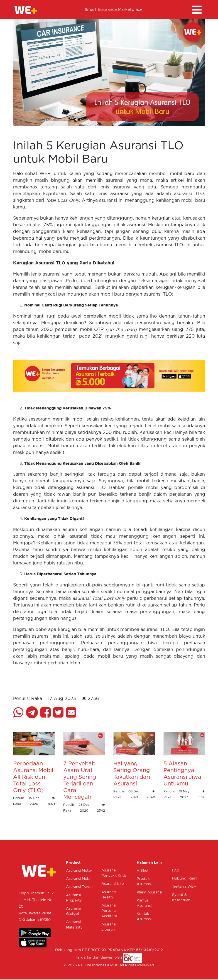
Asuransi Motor (79, 871)
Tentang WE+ (184, 887)
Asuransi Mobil (79, 879)
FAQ (176, 870)
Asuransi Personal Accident (109, 911)
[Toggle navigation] (197, 10)
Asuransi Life (113, 884)
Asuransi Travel (79, 887)
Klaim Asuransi (149, 892)
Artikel (142, 871)
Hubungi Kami (185, 879)
